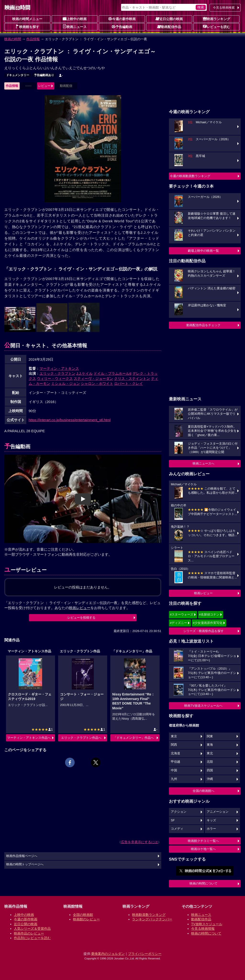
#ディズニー (178, 623)
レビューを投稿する (81, 618)
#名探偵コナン (209, 614)
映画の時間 (13, 39)
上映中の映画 (75, 19)
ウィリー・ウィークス (55, 378)
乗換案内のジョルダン (108, 954)
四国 (210, 770)
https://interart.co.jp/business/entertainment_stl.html (70, 420)
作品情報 (33, 39)
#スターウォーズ (182, 614)
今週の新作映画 (122, 19)
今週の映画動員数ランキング (190, 176)
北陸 (210, 762)
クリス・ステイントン (132, 378)
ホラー (211, 829)
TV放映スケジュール (207, 924)
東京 (174, 736)
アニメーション (218, 812)
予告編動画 (122, 27)
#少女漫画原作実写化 (208, 623)
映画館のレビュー (86, 919)
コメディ (177, 829)
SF (173, 820)
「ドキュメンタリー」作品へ (134, 738)
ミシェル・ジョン (66, 384)
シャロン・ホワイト (97, 384)
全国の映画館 (83, 915)
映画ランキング (217, 19)
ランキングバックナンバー (152, 919)
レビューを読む (217, 27)
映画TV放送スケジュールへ (203, 706)
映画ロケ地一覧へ (203, 849)
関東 (210, 736)
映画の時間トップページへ (25, 864)
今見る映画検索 (224, 8)
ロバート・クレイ (128, 384)
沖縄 (210, 779)
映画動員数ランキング (149, 915)
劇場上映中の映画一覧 (203, 251)
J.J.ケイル (84, 373)
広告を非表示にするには (139, 842)
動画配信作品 (169, 27)
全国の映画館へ (203, 791)
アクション (179, 812)
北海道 (175, 753)
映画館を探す (27, 27)
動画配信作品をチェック (203, 325)
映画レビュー (203, 593)
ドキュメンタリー (18, 75)
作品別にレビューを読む (32, 938)
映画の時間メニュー (27, 19)
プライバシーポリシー (145, 954)
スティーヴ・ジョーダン (93, 378)
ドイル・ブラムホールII (112, 373)
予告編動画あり (44, 75)
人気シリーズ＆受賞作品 (32, 929)
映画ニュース (75, 27)
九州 (174, 779)
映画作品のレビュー (29, 933)
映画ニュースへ (203, 463)
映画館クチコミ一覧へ (203, 841)
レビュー (44, 86)
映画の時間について (203, 883)
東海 (210, 745)
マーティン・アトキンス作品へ (29, 738)
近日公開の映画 (169, 19)
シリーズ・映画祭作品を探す (203, 631)
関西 (174, 745)
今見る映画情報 (203, 929)
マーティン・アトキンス (59, 368)
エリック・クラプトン (57, 373)
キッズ (211, 820)
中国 (174, 770)
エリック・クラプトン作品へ (81, 738)
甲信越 (175, 762)
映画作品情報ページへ (22, 856)
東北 (210, 753)
